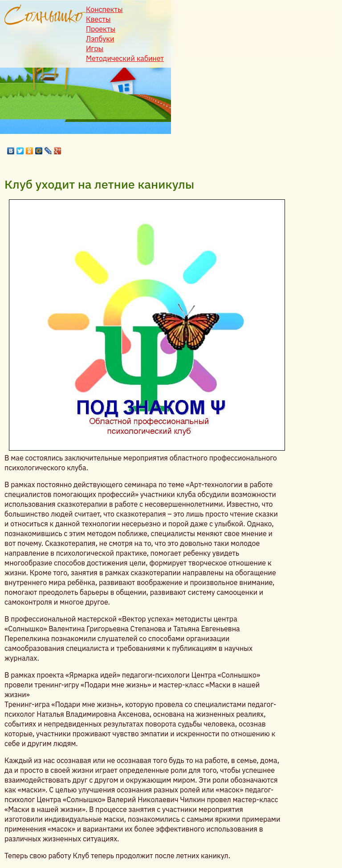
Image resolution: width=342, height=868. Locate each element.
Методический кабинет (125, 58)
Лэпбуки (100, 39)
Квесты (98, 19)
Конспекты (104, 9)
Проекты (101, 29)
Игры (95, 48)
